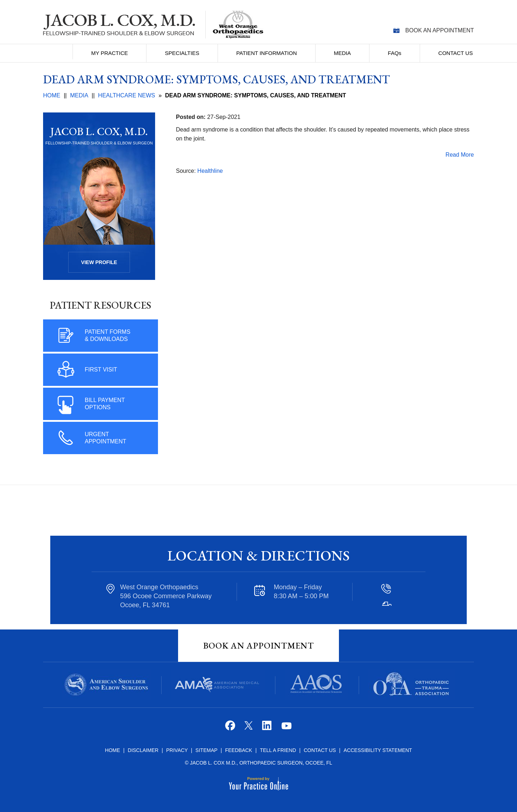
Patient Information (267, 53)
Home (58, 52)
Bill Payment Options (105, 404)
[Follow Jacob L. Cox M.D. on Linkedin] (268, 728)
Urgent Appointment (106, 438)
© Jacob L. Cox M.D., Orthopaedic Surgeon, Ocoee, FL (258, 763)
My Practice (110, 53)
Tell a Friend (278, 750)
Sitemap (207, 750)
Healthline (210, 171)
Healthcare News (127, 95)
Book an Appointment (440, 30)
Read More (460, 155)
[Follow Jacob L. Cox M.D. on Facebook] (231, 728)
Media (343, 53)
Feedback (239, 750)
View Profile (99, 262)
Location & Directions (258, 555)
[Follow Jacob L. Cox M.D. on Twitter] (249, 728)
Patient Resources (101, 305)
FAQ (395, 53)
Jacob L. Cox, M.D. (99, 131)
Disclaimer (143, 750)
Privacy (178, 750)
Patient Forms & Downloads (108, 335)
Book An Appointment (258, 645)
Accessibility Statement (378, 750)
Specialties (182, 53)
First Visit (101, 370)
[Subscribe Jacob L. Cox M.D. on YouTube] (286, 728)
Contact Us (456, 53)
